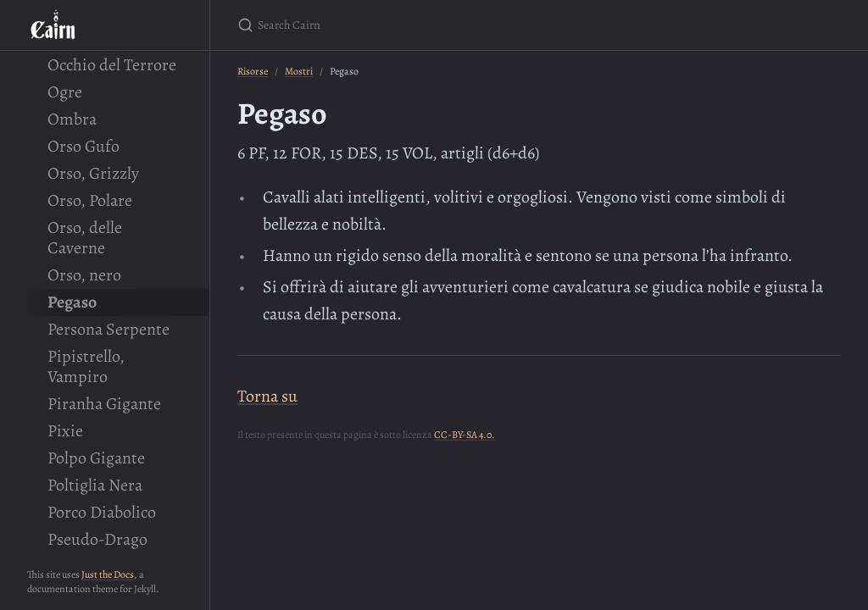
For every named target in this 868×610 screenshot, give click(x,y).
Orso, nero (84, 275)
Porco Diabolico (102, 512)
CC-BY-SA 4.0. (465, 435)
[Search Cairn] (437, 25)
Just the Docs (108, 574)
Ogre (65, 92)
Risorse (253, 71)
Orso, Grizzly (93, 173)
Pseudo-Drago (97, 539)
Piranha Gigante (104, 404)
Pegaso (72, 302)
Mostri (299, 71)
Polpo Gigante (96, 458)
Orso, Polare (90, 200)
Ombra (72, 119)
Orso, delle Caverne (85, 238)
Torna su (267, 396)
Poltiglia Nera (95, 485)
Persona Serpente (108, 329)
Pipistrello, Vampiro (86, 366)
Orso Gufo (83, 146)
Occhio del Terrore (112, 65)
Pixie (65, 431)
